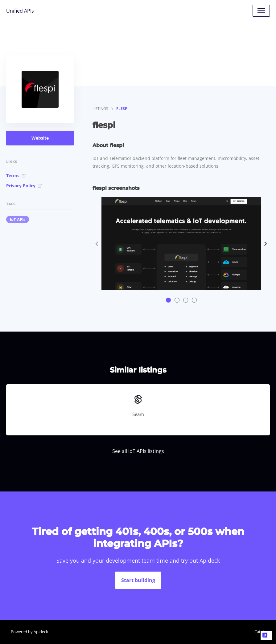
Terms (16, 175)
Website (40, 138)
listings (100, 109)
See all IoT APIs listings (138, 451)
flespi (122, 109)
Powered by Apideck (29, 632)
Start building (138, 580)
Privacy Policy (24, 186)
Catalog (261, 632)
